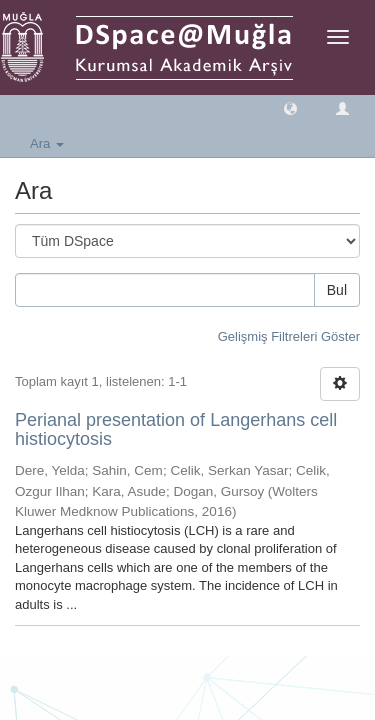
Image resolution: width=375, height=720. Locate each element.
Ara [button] (47, 143)
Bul (337, 290)
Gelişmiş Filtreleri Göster (289, 336)
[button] (290, 107)
